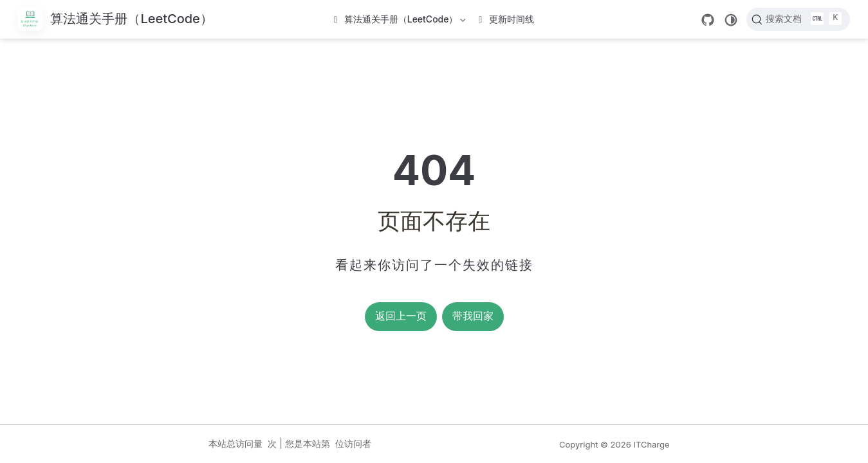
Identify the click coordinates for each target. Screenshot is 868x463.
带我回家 (473, 316)
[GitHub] (708, 20)
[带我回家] (115, 20)
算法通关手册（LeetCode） (401, 22)
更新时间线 (506, 19)
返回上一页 (401, 316)
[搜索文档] (798, 19)
